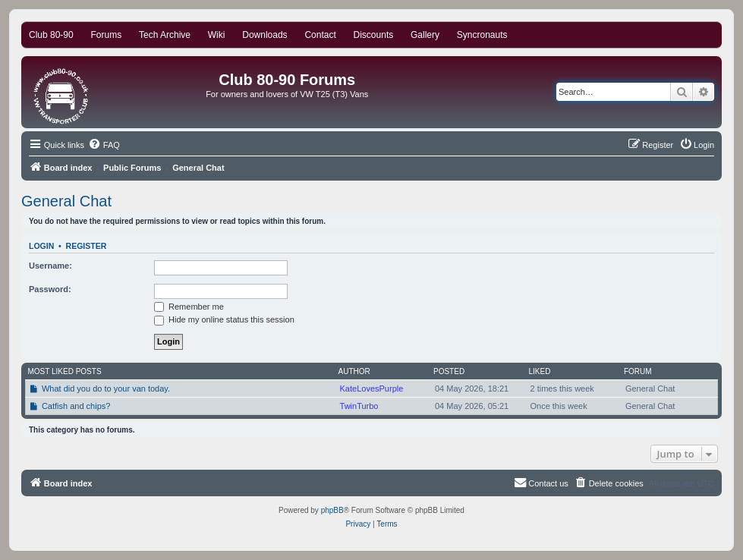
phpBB (332, 510)
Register (87, 246)
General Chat (66, 201)
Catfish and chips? (76, 406)
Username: (50, 266)
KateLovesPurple (372, 389)
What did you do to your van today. (106, 389)
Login (41, 246)
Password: (50, 289)
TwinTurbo (359, 406)
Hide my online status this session (224, 319)
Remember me (189, 307)
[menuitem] (104, 145)
